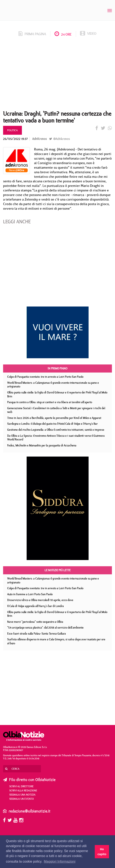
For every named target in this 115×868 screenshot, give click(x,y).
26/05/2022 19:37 (15, 139)
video (88, 34)
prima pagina (32, 34)
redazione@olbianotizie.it (30, 811)
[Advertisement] (57, 75)
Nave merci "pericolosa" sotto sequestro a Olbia (35, 622)
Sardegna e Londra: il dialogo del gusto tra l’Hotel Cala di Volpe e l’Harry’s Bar (52, 424)
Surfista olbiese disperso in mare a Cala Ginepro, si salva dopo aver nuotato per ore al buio (56, 641)
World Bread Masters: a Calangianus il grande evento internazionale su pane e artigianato (53, 385)
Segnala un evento (22, 799)
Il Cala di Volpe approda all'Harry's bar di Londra (36, 606)
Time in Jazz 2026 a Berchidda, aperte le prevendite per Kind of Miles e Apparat (54, 418)
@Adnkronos (59, 139)
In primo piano (57, 368)
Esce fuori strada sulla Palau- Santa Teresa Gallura (37, 634)
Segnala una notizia (22, 795)
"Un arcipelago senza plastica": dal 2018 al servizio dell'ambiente (45, 628)
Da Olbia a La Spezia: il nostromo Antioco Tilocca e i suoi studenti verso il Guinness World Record (56, 438)
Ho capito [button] (102, 852)
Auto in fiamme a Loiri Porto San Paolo (30, 594)
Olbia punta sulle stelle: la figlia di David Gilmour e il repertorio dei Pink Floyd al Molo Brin (57, 394)
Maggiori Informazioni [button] (60, 861)
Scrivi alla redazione (23, 790)
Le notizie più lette (58, 570)
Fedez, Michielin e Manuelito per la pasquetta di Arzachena (42, 445)
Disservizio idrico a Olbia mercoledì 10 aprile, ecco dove (40, 600)
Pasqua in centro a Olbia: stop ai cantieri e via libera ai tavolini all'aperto (50, 402)
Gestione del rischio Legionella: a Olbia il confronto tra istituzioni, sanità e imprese (56, 430)
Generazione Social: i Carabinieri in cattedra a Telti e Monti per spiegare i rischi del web (56, 410)
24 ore (63, 34)
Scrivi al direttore (21, 786)
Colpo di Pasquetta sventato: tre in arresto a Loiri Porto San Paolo (45, 377)
